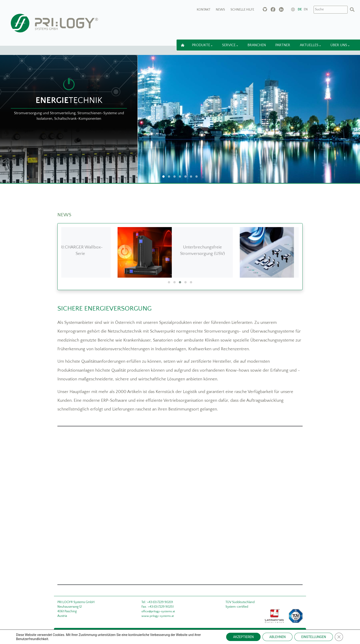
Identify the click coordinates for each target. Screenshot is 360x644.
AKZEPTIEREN (243, 637)
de (300, 9)
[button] (169, 282)
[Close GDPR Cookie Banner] (339, 637)
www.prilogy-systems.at (158, 616)
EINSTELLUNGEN (314, 637)
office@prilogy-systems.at (158, 611)
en (306, 9)
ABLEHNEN (277, 637)
